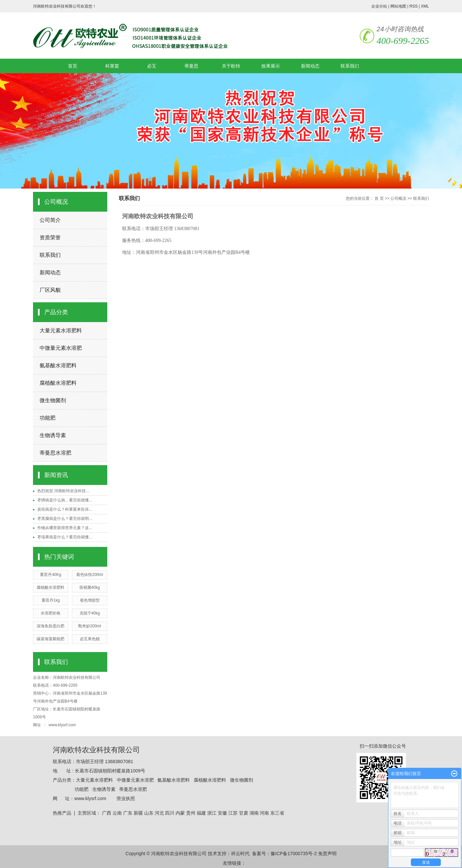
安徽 (222, 813)
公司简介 (50, 220)
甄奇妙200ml (90, 626)
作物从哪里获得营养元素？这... (65, 528)
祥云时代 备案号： (251, 853)
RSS (414, 6)
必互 (152, 66)
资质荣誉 (50, 238)
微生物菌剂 (53, 400)
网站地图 (398, 6)
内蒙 (180, 813)
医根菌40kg (90, 587)
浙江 (212, 813)
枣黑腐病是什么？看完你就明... (65, 519)
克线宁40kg (90, 613)
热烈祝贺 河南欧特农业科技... (63, 491)
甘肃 (244, 813)
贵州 (191, 813)
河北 (159, 813)
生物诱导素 (53, 435)
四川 (170, 813)
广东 (128, 813)
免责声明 (327, 853)
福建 (201, 813)
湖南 (254, 813)
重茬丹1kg (51, 600)
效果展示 (271, 66)
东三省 (277, 813)
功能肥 (48, 418)
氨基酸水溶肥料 (58, 365)
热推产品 (62, 813)
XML (425, 6)
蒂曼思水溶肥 (55, 453)
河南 (264, 813)
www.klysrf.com (63, 725)
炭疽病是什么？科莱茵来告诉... (65, 509)
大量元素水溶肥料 (61, 330)
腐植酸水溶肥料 (58, 383)
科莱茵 (112, 66)
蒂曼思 (191, 66)
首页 (73, 66)
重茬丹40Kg (50, 575)
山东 (149, 813)
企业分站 (379, 6)
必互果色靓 (90, 639)
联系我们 (350, 66)
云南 (117, 813)
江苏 (233, 813)
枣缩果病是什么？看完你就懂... (65, 537)
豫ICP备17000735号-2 (294, 853)
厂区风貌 (50, 290)
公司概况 (398, 198)
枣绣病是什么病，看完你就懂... (65, 500)
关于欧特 (231, 66)
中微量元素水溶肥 (61, 348)
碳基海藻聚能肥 (50, 639)
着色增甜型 (90, 600)
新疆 (138, 813)
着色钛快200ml (90, 575)
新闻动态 (310, 66)
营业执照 (126, 798)
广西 (107, 813)
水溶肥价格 (50, 613)
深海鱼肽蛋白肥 (50, 626)
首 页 (379, 198)
